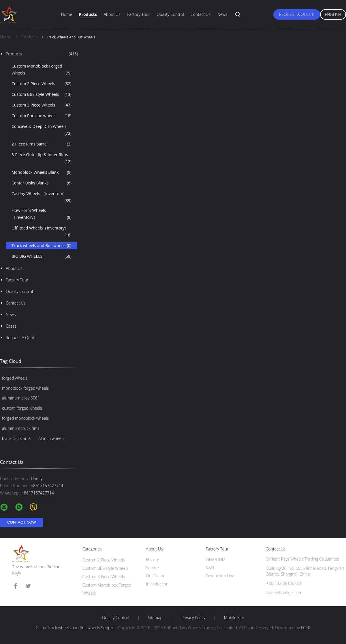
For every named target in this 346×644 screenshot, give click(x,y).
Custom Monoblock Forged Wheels (42, 70)
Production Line (220, 576)
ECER (306, 628)
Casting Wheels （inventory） (42, 197)
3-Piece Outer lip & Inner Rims (42, 158)
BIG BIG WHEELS (42, 256)
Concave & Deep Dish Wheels (42, 130)
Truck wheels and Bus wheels (42, 246)
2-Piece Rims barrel (42, 144)
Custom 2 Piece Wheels (42, 84)
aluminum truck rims (21, 428)
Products (88, 14)
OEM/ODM (216, 560)
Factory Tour (139, 14)
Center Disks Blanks (42, 183)
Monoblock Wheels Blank (42, 172)
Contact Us (201, 14)
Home (67, 14)
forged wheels (15, 378)
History (152, 560)
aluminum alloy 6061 (21, 398)
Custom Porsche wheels (42, 116)
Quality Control (170, 14)
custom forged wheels (22, 408)
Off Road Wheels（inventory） (42, 232)
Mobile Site (234, 618)
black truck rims (16, 438)
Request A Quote (297, 14)
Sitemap (155, 618)
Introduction (157, 584)
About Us (112, 14)
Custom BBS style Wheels (42, 94)
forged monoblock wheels (25, 418)
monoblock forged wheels (25, 388)
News (222, 14)
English (333, 15)
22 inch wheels (51, 438)
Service (152, 568)
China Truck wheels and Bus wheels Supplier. (77, 628)
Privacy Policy (193, 618)
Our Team (155, 576)
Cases (11, 326)
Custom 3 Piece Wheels (42, 105)
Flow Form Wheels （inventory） (42, 214)
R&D (210, 568)
